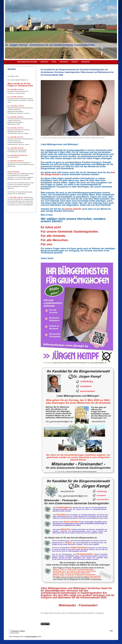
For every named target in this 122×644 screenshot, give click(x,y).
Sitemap (22, 631)
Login (111, 631)
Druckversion (14, 631)
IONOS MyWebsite (31, 637)
